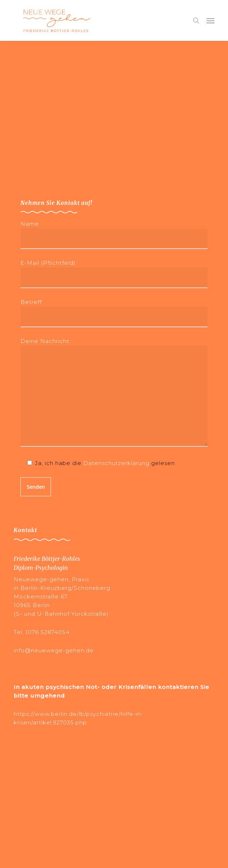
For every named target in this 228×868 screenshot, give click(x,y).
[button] (210, 20)
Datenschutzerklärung (116, 463)
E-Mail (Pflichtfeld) (114, 274)
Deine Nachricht (114, 393)
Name (114, 235)
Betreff (114, 313)
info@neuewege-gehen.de (54, 650)
